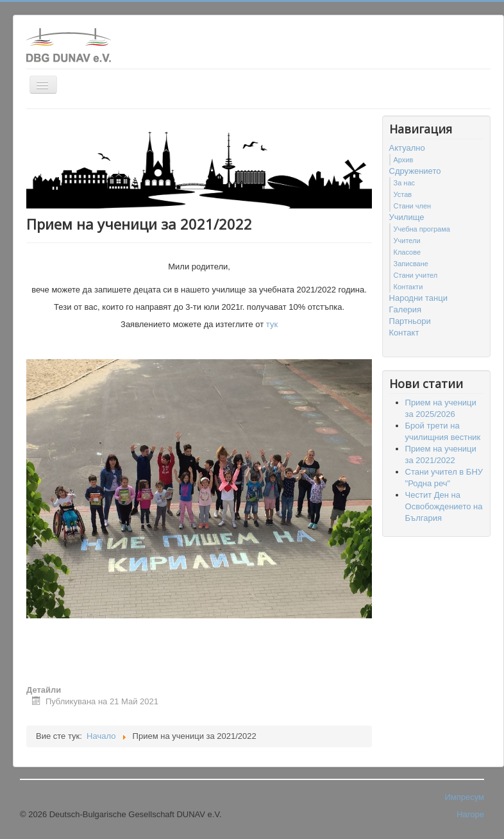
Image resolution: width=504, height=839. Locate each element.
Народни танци (418, 298)
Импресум (464, 797)
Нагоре (470, 814)
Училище (407, 217)
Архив (404, 160)
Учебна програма (422, 229)
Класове (407, 252)
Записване (411, 264)
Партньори (410, 321)
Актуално (407, 148)
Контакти (408, 287)
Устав (403, 194)
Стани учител (416, 275)
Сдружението (415, 171)
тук (272, 324)
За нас (405, 183)
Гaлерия (406, 309)
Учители (407, 241)
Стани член (413, 206)
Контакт (404, 333)
